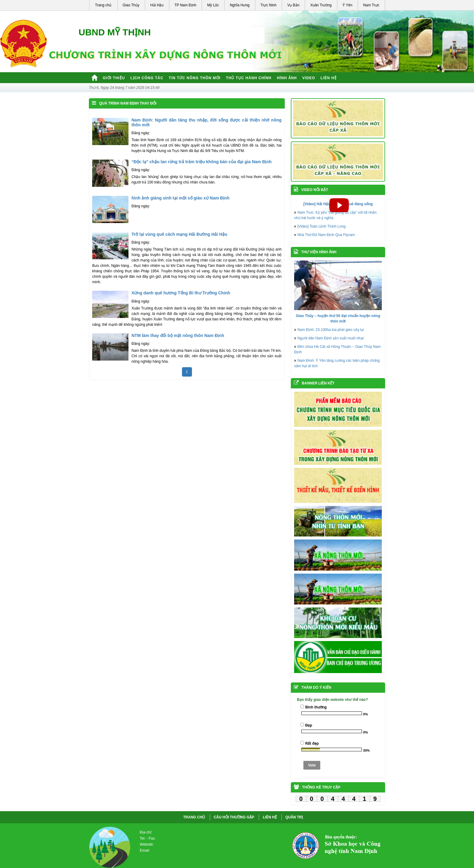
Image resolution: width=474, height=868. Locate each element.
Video (309, 78)
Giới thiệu (114, 78)
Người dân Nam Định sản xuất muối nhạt (331, 338)
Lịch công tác (147, 78)
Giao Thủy (131, 5)
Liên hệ (328, 78)
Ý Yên (347, 5)
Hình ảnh (287, 78)
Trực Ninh (269, 5)
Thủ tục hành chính (249, 78)
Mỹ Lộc (213, 5)
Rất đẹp (312, 743)
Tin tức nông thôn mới (195, 78)
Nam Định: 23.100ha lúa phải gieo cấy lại (331, 330)
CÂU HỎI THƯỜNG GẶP (234, 817)
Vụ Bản (293, 5)
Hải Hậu (157, 5)
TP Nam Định (185, 5)
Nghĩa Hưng (240, 5)
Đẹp (309, 725)
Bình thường (316, 707)
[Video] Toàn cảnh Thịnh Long (321, 226)
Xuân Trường (321, 5)
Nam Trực (371, 5)
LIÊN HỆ (270, 817)
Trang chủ (103, 5)
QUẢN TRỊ (294, 817)
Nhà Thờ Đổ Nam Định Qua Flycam (326, 235)
